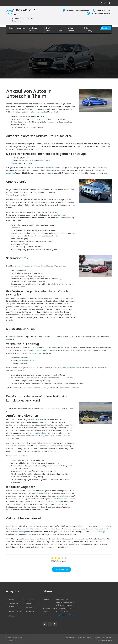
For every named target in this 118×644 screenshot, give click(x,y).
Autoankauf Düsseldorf (85, 638)
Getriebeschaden (51, 168)
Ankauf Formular (72, 29)
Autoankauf (21, 28)
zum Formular (61, 569)
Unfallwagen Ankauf (33, 29)
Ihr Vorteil (60, 29)
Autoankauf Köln (70, 638)
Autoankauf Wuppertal (105, 640)
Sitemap (12, 616)
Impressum (30, 612)
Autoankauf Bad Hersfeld (103, 638)
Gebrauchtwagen (17, 163)
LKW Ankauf (49, 29)
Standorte (105, 28)
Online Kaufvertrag (88, 29)
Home (11, 28)
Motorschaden (46, 160)
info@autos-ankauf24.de (65, 615)
